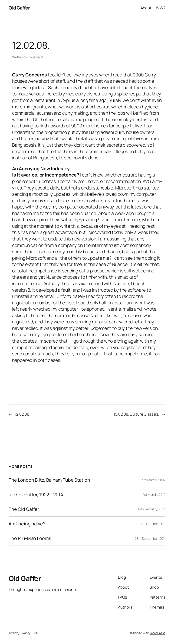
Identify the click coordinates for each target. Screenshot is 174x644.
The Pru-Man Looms (30, 538)
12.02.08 (22, 414)
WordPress (157, 633)
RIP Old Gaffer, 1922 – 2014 (36, 495)
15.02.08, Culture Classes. (136, 414)
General (37, 57)
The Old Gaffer (24, 509)
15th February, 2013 (151, 509)
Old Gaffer (19, 8)
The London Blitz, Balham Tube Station (49, 480)
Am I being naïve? (27, 524)
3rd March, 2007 (154, 480)
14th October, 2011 (152, 524)
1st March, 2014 (154, 494)
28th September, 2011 (150, 538)
